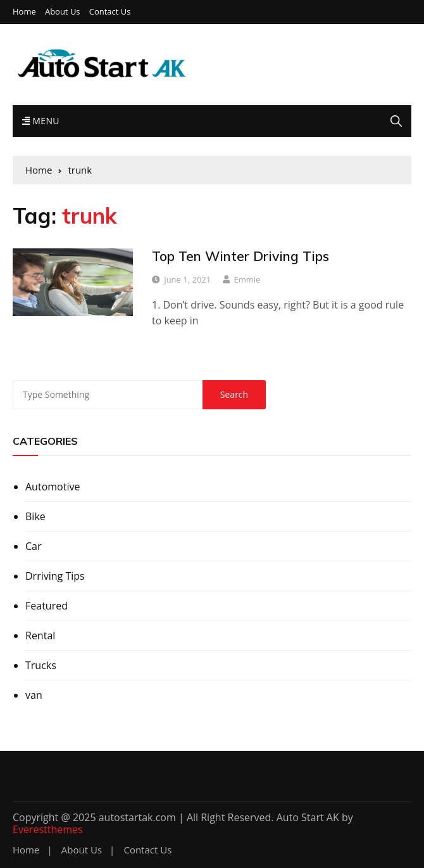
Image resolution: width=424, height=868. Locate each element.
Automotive (53, 487)
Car (34, 546)
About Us (63, 12)
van (34, 695)
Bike (35, 516)
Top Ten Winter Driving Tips (240, 256)
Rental (40, 635)
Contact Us (110, 12)
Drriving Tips (55, 576)
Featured (47, 606)
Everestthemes (48, 829)
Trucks (41, 665)
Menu (41, 121)
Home (24, 12)
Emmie (247, 279)
